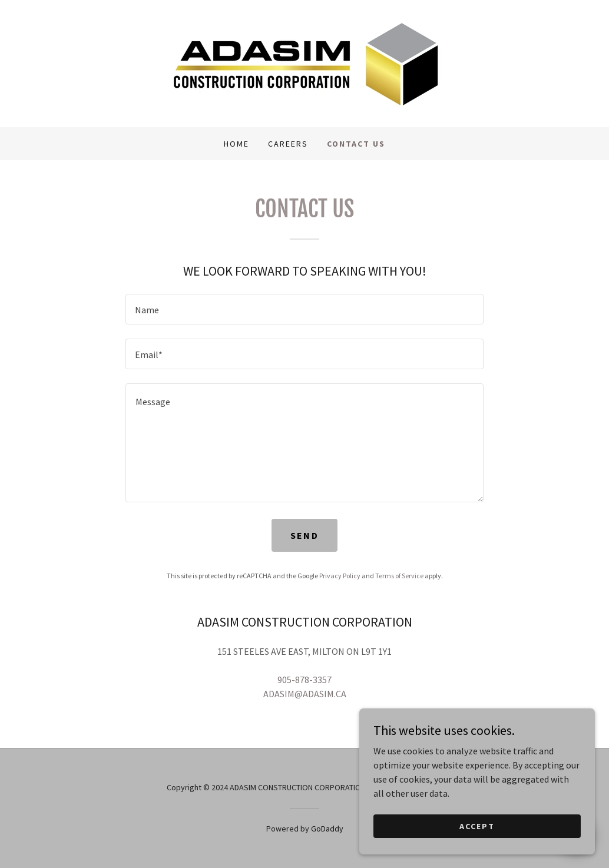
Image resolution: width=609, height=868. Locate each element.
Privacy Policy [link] (340, 576)
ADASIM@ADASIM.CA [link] (305, 694)
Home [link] (236, 144)
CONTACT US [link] (356, 144)
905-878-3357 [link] (304, 680)
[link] (304, 62)
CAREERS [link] (288, 144)
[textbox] (304, 309)
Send (304, 535)
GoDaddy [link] (327, 829)
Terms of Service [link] (399, 576)
